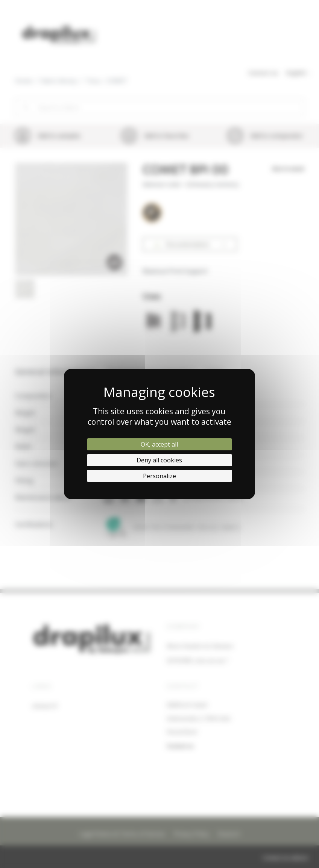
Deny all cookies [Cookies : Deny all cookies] (159, 460)
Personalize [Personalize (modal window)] (159, 476)
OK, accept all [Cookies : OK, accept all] (159, 444)
